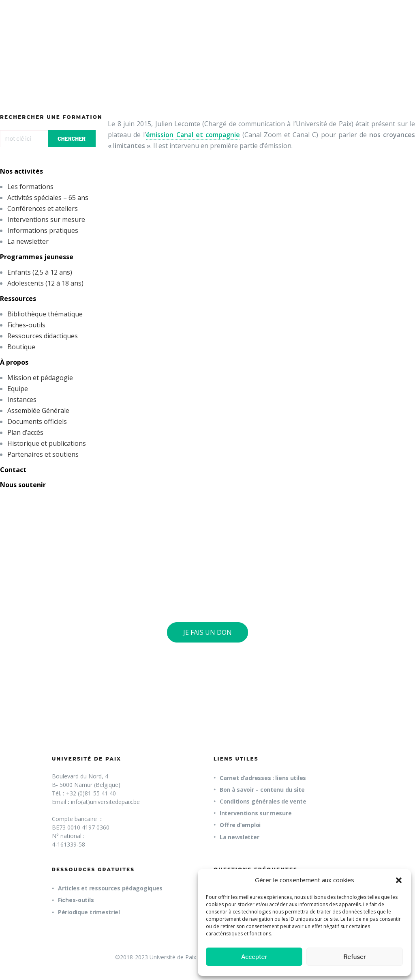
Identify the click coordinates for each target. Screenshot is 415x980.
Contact (13, 470)
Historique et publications (47, 443)
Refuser (355, 957)
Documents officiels (37, 421)
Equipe (18, 389)
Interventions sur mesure (46, 219)
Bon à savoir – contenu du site (262, 790)
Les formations (30, 187)
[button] (399, 880)
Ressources (18, 299)
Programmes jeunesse (37, 257)
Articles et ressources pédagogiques (110, 888)
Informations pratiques (43, 230)
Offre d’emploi (240, 825)
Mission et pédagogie (40, 378)
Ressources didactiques (43, 336)
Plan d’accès (25, 432)
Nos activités (21, 171)
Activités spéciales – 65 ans (48, 198)
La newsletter (28, 241)
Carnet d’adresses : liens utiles (263, 778)
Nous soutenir (23, 485)
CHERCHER (72, 139)
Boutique (21, 347)
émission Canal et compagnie (193, 135)
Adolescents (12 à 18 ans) (45, 283)
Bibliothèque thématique (45, 314)
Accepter (254, 957)
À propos (14, 362)
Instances (22, 400)
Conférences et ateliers (43, 208)
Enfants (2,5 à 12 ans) (40, 272)
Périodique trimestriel (89, 912)
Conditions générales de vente (263, 801)
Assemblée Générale (38, 410)
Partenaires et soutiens (43, 454)
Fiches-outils (26, 325)
